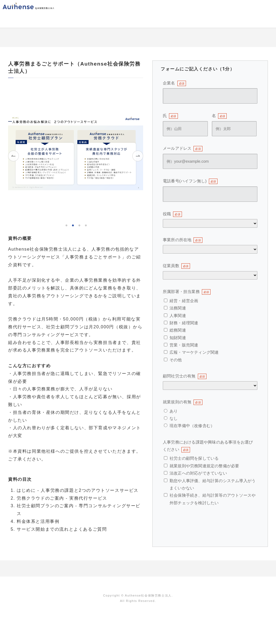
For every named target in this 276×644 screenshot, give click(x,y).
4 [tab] (85, 225)
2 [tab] (73, 225)
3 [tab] (79, 225)
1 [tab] (66, 225)
